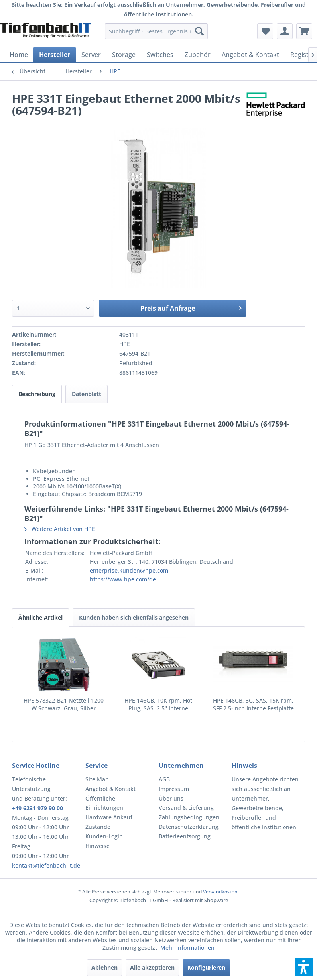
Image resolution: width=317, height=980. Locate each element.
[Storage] (124, 55)
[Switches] (160, 55)
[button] (304, 967)
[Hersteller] (55, 55)
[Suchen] (199, 31)
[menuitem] (156, 31)
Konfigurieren (206, 967)
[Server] (91, 55)
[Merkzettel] (265, 31)
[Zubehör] (198, 55)
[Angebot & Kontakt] (250, 55)
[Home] (19, 55)
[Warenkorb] (304, 31)
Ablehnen (104, 967)
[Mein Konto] (285, 31)
